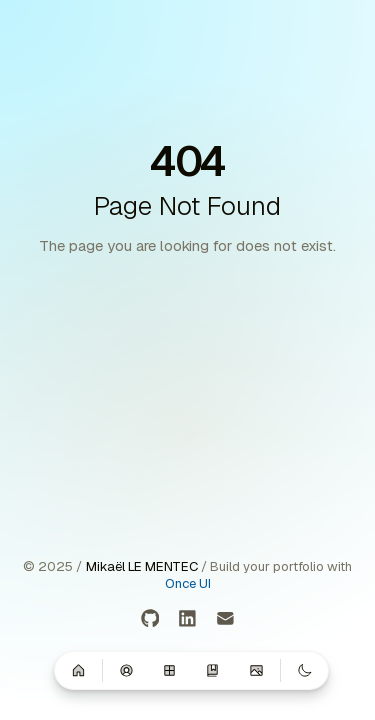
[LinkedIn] (187, 619)
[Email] (225, 619)
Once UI (188, 584)
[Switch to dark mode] (304, 670)
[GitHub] (150, 619)
